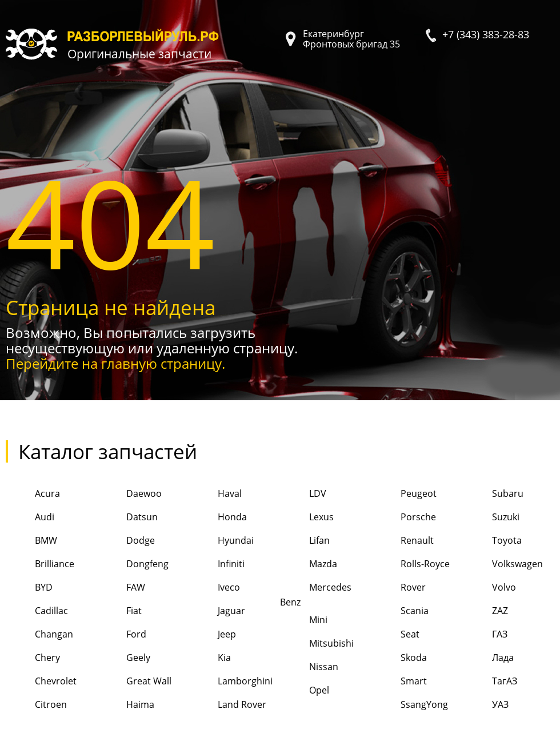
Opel (305, 691)
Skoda (399, 658)
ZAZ (485, 611)
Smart (399, 682)
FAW (121, 588)
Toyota (492, 541)
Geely (124, 658)
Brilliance (40, 565)
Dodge (126, 541)
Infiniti (217, 565)
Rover (399, 588)
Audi (30, 518)
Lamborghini (231, 682)
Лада (488, 658)
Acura (33, 494)
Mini (304, 621)
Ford (122, 635)
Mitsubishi (317, 644)
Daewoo (129, 494)
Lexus (307, 518)
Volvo (489, 588)
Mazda (309, 565)
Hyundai (221, 541)
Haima (126, 705)
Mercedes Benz (316, 593)
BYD (29, 588)
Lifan (305, 541)
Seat (395, 635)
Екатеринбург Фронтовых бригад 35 (351, 39)
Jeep (212, 635)
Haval (215, 494)
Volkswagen (503, 565)
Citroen (36, 705)
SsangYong (410, 705)
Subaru (493, 494)
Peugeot (404, 494)
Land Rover (227, 705)
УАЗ (486, 705)
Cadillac (37, 611)
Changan (39, 635)
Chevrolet (41, 682)
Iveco (214, 588)
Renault (403, 541)
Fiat (119, 611)
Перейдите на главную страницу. (115, 363)
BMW (31, 541)
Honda (218, 518)
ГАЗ (485, 635)
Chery (33, 658)
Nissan (309, 668)
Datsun (127, 518)
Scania (400, 611)
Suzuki (491, 518)
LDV (303, 494)
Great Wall (134, 682)
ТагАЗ (490, 682)
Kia (210, 658)
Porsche (404, 518)
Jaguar (217, 611)
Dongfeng (133, 565)
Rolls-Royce (411, 565)
